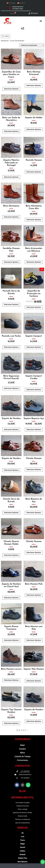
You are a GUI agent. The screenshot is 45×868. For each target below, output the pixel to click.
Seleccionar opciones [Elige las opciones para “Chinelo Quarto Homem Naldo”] (11, 555)
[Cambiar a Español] (21, 3)
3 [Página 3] (21, 730)
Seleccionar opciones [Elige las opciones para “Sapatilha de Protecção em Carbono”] (34, 307)
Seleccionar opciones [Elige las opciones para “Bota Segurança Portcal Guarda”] (11, 388)
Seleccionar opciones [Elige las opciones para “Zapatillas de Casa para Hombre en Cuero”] (11, 89)
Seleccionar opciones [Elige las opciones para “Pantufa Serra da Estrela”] (11, 305)
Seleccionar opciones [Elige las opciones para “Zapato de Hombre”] (11, 430)
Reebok (23, 854)
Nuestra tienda (23, 816)
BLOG (22, 791)
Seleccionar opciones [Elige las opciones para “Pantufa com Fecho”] (11, 347)
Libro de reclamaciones (22, 823)
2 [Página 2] (19, 730)
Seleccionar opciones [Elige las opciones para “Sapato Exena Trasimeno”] (11, 640)
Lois (23, 837)
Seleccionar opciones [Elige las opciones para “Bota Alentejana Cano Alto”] (34, 220)
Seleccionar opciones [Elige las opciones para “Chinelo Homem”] (34, 469)
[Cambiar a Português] (11, 3)
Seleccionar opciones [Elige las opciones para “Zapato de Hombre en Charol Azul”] (11, 598)
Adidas (23, 851)
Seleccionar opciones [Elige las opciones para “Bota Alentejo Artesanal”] (34, 85)
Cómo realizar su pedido (22, 803)
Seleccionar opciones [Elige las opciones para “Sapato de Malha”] (34, 129)
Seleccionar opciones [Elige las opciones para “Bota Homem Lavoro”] (11, 680)
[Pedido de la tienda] (32, 45)
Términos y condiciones (23, 819)
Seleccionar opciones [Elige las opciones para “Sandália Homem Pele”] (11, 262)
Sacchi (23, 847)
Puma (23, 840)
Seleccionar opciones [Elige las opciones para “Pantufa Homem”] (34, 172)
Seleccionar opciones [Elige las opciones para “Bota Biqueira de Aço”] (34, 513)
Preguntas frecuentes (23, 806)
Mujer (22, 745)
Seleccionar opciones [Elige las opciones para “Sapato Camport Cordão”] (34, 390)
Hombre (22, 749)
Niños (22, 753)
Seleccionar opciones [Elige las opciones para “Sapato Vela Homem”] (34, 681)
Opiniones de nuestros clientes (22, 813)
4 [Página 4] (23, 730)
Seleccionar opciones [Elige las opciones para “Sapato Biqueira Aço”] (34, 430)
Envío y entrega (23, 809)
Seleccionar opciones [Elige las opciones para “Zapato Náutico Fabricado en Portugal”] (11, 177)
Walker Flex (23, 858)
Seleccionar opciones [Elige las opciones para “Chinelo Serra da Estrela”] (11, 513)
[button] (4, 13)
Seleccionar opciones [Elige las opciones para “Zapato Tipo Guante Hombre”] (11, 723)
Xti (23, 833)
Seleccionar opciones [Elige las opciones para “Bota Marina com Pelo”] (34, 640)
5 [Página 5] (25, 730)
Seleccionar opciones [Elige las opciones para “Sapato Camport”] (34, 347)
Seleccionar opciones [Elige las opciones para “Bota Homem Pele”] (34, 595)
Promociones (22, 760)
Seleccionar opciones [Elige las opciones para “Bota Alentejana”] (11, 217)
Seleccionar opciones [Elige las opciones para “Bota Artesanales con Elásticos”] (34, 262)
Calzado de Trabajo (22, 756)
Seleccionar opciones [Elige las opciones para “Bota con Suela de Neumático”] (11, 131)
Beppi (23, 844)
